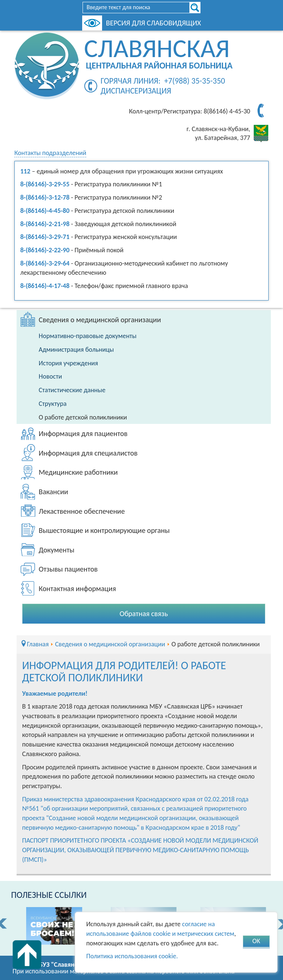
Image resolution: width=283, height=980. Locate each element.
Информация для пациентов (83, 433)
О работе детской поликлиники (83, 417)
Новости (50, 376)
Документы (57, 550)
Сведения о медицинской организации (100, 320)
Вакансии (53, 492)
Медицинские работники (78, 472)
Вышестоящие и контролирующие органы (104, 530)
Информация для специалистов (88, 453)
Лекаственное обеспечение (82, 511)
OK (256, 941)
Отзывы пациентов (68, 569)
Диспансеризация (136, 91)
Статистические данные (72, 390)
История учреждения (68, 363)
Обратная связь (144, 614)
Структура (53, 404)
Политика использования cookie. (132, 956)
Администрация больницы (76, 350)
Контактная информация (77, 589)
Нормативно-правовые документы (88, 336)
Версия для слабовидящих (154, 23)
